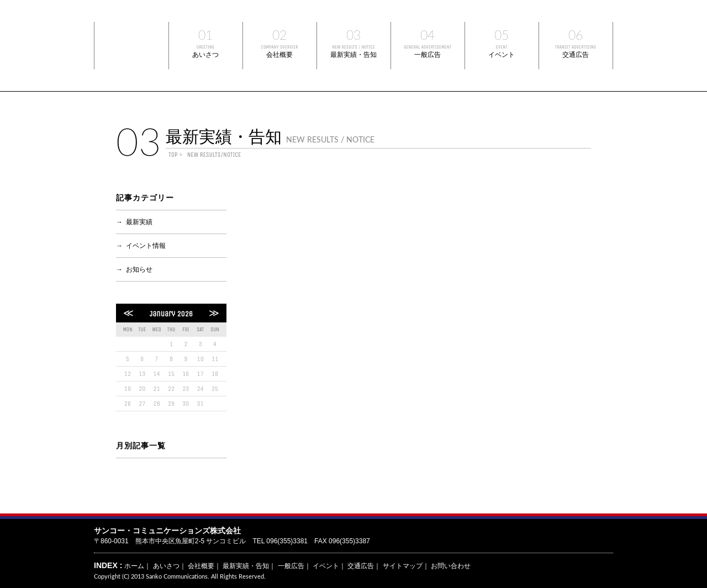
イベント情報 (146, 246)
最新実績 (139, 222)
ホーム (134, 566)
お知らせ (139, 269)
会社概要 (280, 40)
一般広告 (428, 40)
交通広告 (576, 40)
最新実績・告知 (354, 40)
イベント (502, 40)
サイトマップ (403, 566)
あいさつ (206, 40)
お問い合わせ (451, 566)
